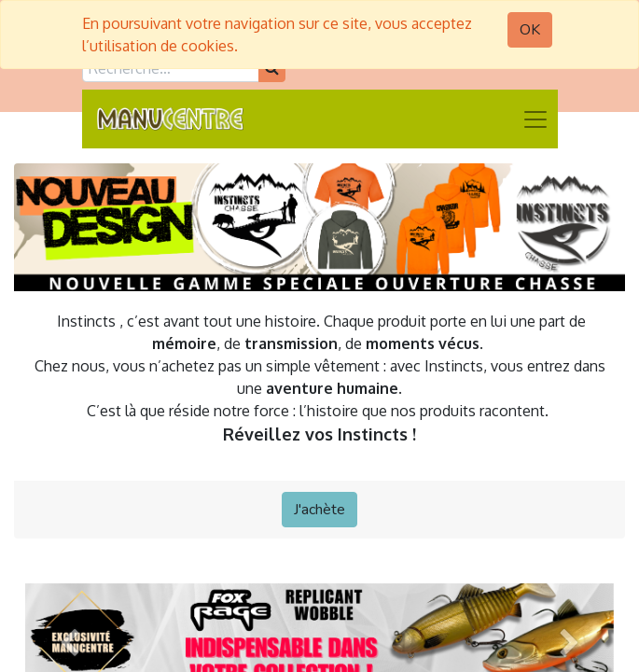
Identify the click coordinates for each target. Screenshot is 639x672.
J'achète (319, 510)
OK (530, 30)
